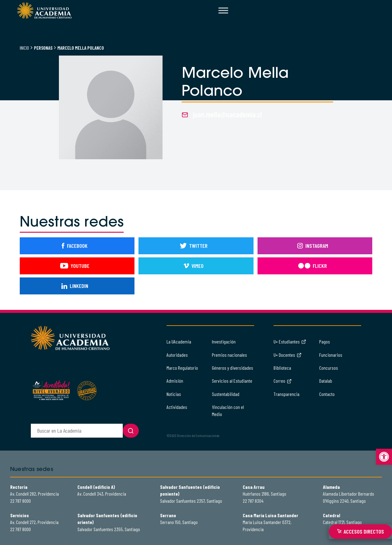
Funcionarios (331, 355)
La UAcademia (179, 341)
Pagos (325, 341)
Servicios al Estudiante (232, 381)
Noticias (174, 394)
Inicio (24, 48)
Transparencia (287, 394)
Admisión (175, 381)
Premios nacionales (229, 355)
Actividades (177, 407)
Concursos (329, 368)
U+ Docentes (288, 355)
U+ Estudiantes (290, 341)
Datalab (326, 381)
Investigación (224, 341)
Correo (283, 381)
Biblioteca (282, 368)
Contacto (327, 394)
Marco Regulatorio (182, 368)
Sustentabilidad (226, 394)
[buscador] (77, 431)
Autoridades (177, 355)
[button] (384, 457)
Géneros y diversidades (233, 368)
